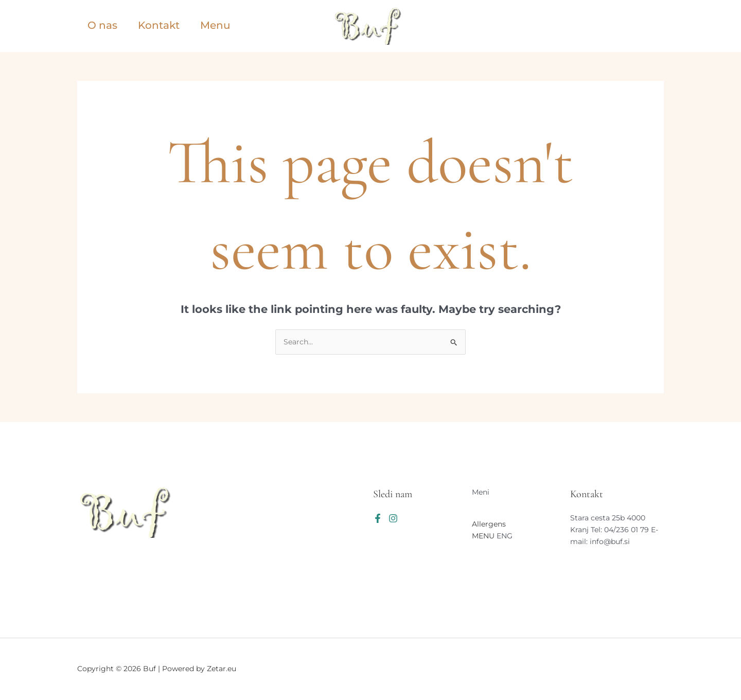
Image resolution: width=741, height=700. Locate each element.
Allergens (489, 524)
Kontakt (159, 25)
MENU (483, 536)
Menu (215, 25)
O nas (102, 25)
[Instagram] (393, 518)
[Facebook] (378, 518)
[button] (616, 26)
